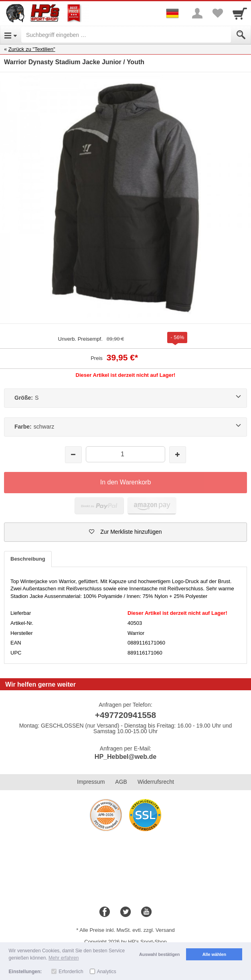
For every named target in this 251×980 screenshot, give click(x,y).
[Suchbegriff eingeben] (126, 35)
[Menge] (126, 454)
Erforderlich (71, 972)
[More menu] (197, 13)
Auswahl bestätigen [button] (159, 954)
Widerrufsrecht (156, 782)
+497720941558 (125, 715)
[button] (125, 532)
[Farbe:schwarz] (125, 427)
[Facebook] (105, 912)
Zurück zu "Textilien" (32, 49)
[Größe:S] (125, 398)
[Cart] (240, 13)
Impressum (91, 782)
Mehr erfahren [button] (64, 958)
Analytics (107, 972)
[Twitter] (125, 912)
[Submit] (241, 35)
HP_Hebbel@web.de (125, 757)
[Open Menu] (11, 35)
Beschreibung (28, 559)
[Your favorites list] (217, 13)
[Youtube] (146, 912)
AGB (121, 782)
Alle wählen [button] (214, 954)
